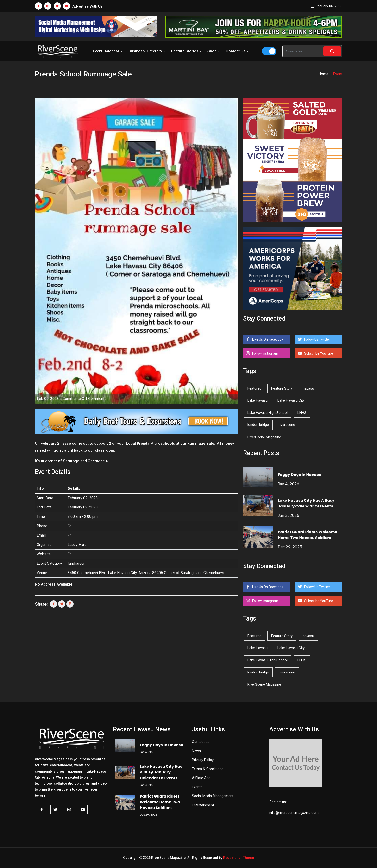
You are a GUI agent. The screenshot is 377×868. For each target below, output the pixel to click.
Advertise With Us (88, 6)
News (196, 751)
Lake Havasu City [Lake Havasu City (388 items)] (291, 400)
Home (323, 74)
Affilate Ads (201, 778)
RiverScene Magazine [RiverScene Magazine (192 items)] (264, 437)
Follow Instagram (265, 353)
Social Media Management (213, 796)
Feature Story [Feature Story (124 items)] (282, 388)
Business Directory (147, 51)
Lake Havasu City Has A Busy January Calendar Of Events (306, 503)
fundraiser (76, 563)
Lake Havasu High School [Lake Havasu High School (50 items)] (267, 413)
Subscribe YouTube (319, 353)
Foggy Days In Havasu (300, 475)
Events (197, 787)
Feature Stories (187, 51)
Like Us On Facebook (267, 339)
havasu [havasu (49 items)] (308, 388)
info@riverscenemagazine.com (294, 813)
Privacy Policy (203, 760)
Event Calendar (108, 51)
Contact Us (238, 51)
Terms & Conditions (208, 769)
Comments (85, 399)
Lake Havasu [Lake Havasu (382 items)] (258, 400)
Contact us (201, 742)
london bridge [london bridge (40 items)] (258, 425)
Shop (214, 51)
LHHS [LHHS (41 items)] (302, 413)
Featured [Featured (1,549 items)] (254, 388)
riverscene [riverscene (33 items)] (287, 425)
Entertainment (203, 805)
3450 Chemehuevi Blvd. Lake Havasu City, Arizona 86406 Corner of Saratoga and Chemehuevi (146, 573)
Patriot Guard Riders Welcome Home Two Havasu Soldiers (308, 535)
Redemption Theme (239, 858)
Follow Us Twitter (317, 339)
